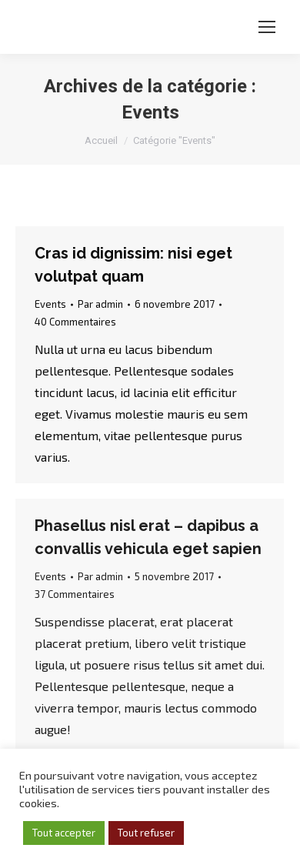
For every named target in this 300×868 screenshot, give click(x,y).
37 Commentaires (75, 594)
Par (100, 304)
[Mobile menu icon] (267, 27)
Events (50, 304)
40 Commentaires (75, 322)
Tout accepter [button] (64, 833)
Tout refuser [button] (146, 833)
